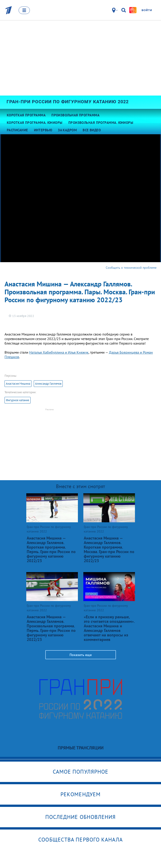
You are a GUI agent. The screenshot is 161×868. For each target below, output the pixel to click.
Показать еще (81, 655)
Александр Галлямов (48, 384)
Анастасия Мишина (18, 384)
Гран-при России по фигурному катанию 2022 (68, 102)
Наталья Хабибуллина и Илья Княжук (59, 352)
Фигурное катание (18, 400)
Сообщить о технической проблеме (131, 268)
